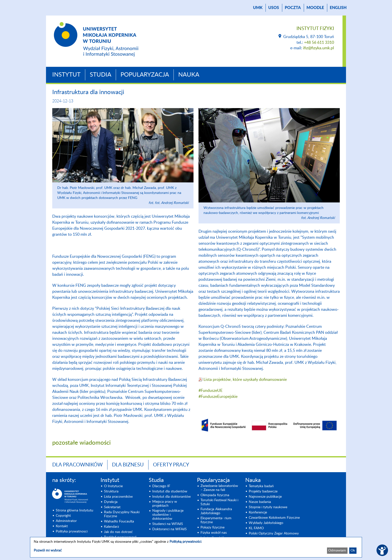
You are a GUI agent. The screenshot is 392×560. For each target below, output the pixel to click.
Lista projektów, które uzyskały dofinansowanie (245, 380)
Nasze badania (260, 502)
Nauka (189, 75)
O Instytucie (113, 486)
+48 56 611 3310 (319, 43)
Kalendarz (111, 527)
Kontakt (62, 526)
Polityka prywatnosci (72, 531)
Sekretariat (112, 507)
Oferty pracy (171, 465)
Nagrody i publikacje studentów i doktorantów (168, 515)
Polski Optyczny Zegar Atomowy (274, 533)
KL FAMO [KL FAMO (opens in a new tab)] (256, 528)
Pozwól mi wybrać (48, 550)
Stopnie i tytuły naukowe (268, 507)
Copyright (63, 516)
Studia (100, 75)
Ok (353, 550)
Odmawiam (337, 550)
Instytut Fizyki (315, 29)
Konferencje (258, 512)
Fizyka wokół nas (214, 533)
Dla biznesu (128, 465)
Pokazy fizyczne (212, 527)
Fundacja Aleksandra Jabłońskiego (216, 511)
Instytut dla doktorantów (171, 497)
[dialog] (196, 547)
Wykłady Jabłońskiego (266, 523)
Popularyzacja (145, 75)
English (338, 8)
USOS (274, 8)
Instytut (66, 75)
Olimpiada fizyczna (215, 495)
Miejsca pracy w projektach (165, 504)
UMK (258, 8)
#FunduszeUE (210, 391)
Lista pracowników (118, 497)
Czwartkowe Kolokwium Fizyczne (274, 518)
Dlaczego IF (161, 486)
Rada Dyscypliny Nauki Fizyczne (122, 514)
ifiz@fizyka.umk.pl (318, 48)
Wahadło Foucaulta (119, 521)
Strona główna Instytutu (74, 510)
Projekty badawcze (263, 491)
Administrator (66, 521)
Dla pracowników (77, 465)
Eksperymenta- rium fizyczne (216, 520)
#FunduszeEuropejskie (218, 397)
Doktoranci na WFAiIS (169, 529)
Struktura (111, 491)
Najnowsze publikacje (265, 497)
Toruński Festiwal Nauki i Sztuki (219, 502)
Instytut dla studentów (170, 491)
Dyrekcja (111, 502)
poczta (293, 8)
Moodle (315, 8)
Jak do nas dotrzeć (118, 532)
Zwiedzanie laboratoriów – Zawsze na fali (219, 488)
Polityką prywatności (185, 542)
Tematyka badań (261, 486)
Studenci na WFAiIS (168, 524)
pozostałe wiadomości (81, 443)
